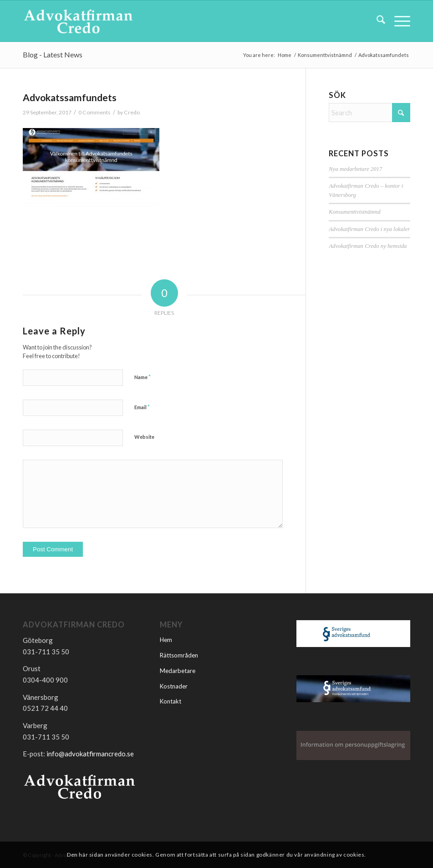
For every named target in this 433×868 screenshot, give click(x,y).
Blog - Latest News (53, 54)
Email (142, 407)
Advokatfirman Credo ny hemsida (368, 246)
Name (143, 377)
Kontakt (171, 701)
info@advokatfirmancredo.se (90, 754)
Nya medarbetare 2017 (355, 169)
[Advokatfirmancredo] (79, 21)
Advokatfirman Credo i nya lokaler (369, 229)
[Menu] (398, 21)
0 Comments (94, 112)
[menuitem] (376, 21)
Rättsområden (179, 655)
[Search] (376, 21)
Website (144, 437)
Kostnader (174, 686)
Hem (166, 640)
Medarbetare (178, 671)
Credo (132, 112)
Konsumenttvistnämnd (354, 212)
